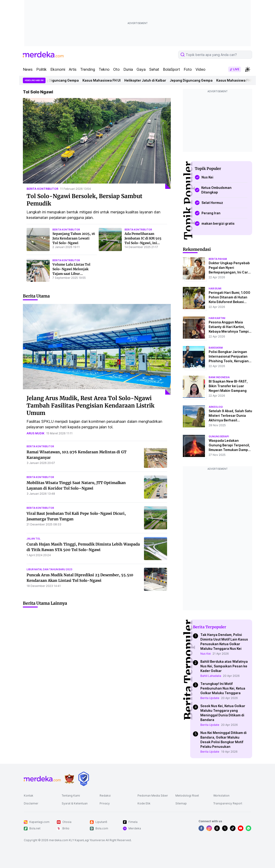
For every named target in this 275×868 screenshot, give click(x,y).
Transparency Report (228, 803)
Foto (188, 69)
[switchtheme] (247, 69)
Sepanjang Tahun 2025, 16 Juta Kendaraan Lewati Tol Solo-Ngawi (74, 238)
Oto (116, 69)
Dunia (128, 69)
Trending (88, 69)
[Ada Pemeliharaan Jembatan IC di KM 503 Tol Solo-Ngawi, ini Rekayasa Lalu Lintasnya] (110, 239)
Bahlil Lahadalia (211, 676)
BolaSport (171, 69)
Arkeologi (216, 407)
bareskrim (216, 348)
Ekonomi (58, 69)
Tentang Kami (71, 796)
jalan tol (34, 539)
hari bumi (215, 288)
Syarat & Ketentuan (75, 803)
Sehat (154, 69)
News (28, 69)
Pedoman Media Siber (153, 796)
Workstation (221, 796)
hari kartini (217, 318)
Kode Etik (144, 803)
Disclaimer (31, 803)
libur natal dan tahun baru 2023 (49, 569)
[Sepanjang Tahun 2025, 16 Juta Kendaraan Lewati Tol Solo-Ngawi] (38, 239)
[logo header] (43, 55)
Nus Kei (206, 654)
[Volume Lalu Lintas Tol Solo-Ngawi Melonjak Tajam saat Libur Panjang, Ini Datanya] (38, 270)
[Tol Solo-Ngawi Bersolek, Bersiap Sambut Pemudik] (97, 143)
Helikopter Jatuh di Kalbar (148, 80)
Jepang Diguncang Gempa (61, 80)
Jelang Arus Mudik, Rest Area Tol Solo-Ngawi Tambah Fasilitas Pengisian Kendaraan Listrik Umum (90, 406)
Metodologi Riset (187, 796)
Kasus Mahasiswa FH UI (105, 80)
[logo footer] (42, 779)
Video (200, 69)
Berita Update (210, 698)
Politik (41, 69)
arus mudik (35, 433)
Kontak (29, 796)
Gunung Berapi (219, 436)
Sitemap (181, 803)
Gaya (141, 69)
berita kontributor (42, 189)
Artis (73, 69)
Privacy (105, 803)
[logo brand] (69, 779)
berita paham (218, 259)
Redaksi (105, 796)
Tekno (104, 69)
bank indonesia (219, 377)
